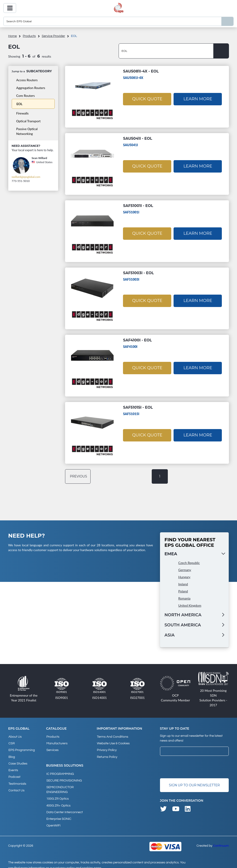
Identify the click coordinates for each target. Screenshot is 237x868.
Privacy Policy (106, 749)
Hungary (184, 577)
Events (13, 768)
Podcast (14, 774)
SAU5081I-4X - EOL (141, 71)
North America (183, 615)
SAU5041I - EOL (138, 138)
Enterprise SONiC (59, 814)
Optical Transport (29, 121)
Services (52, 749)
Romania (184, 598)
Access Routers (27, 80)
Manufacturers (57, 743)
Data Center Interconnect (64, 808)
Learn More (198, 99)
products (29, 36)
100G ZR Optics (57, 795)
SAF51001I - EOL (138, 206)
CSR (11, 743)
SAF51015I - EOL (138, 407)
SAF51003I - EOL (138, 273)
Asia (170, 635)
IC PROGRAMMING (60, 772)
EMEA (171, 554)
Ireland (183, 584)
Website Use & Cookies (113, 743)
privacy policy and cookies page (78, 862)
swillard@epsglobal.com (26, 177)
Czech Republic (189, 563)
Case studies (18, 761)
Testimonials (17, 780)
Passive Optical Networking (27, 131)
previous (79, 476)
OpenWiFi (53, 820)
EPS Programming (21, 749)
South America (183, 625)
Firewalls (23, 113)
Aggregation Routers (31, 88)
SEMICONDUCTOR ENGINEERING (60, 787)
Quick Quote (147, 99)
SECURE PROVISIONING (64, 778)
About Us (15, 737)
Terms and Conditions (112, 737)
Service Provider (53, 36)
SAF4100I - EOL (137, 340)
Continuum (221, 840)
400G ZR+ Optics (58, 802)
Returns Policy (107, 755)
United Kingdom (190, 605)
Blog (11, 755)
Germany (185, 570)
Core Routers (26, 96)
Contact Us (16, 786)
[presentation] (195, 767)
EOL (20, 104)
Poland (183, 591)
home (13, 36)
